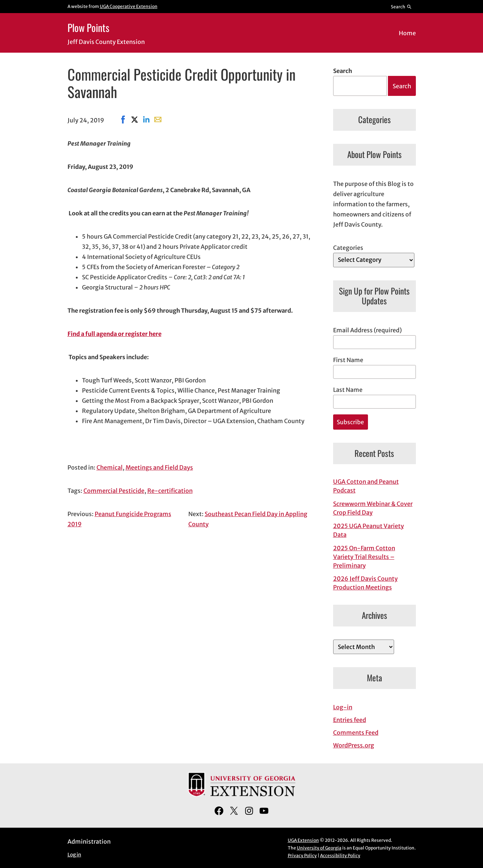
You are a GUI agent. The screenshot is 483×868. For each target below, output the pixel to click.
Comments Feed (356, 733)
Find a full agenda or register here (114, 334)
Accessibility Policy (340, 855)
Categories (348, 248)
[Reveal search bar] (401, 7)
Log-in (343, 707)
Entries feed (350, 720)
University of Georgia (319, 848)
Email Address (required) (367, 330)
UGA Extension (303, 840)
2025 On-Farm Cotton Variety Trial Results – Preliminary (364, 557)
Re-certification (170, 491)
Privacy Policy (302, 855)
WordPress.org (354, 745)
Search (343, 71)
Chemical (110, 467)
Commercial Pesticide (114, 491)
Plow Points (88, 27)
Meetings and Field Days (159, 467)
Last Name (348, 390)
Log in (74, 855)
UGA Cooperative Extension (129, 6)
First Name (348, 360)
